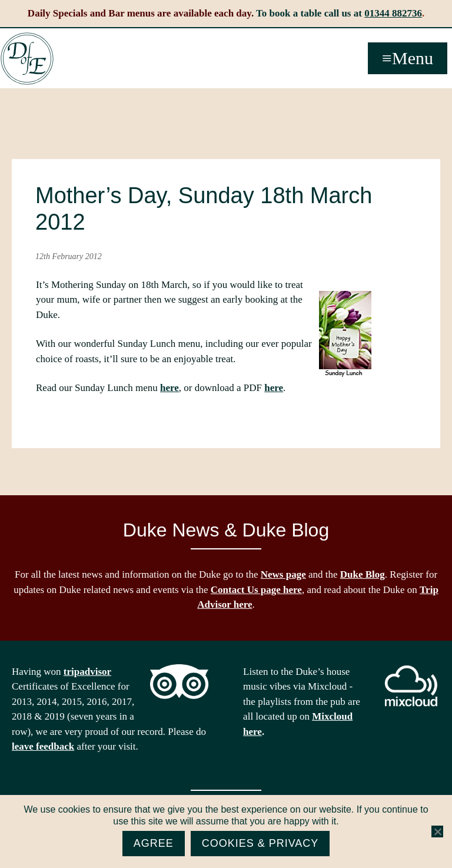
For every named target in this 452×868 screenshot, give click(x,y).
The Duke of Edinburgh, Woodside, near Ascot (27, 59)
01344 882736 (393, 13)
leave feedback (43, 746)
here (169, 388)
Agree (154, 843)
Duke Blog (363, 574)
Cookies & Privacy (260, 843)
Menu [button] (413, 58)
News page (283, 574)
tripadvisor (87, 672)
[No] (437, 831)
